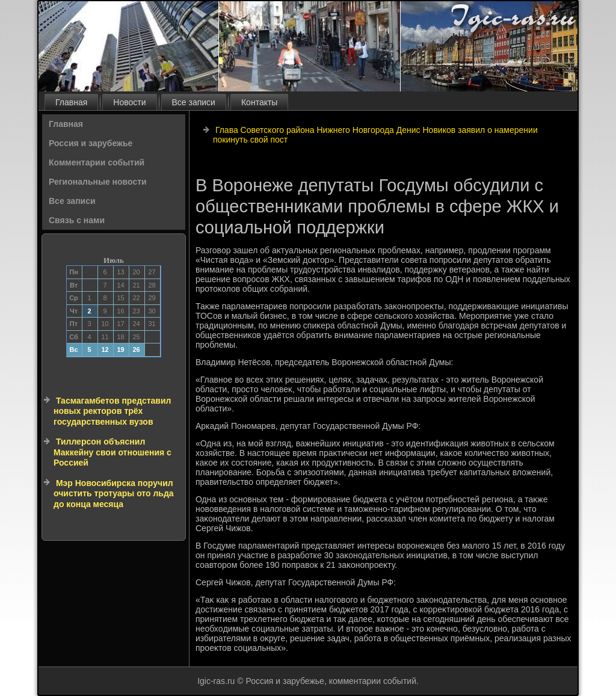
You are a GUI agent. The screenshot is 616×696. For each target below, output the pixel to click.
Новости (129, 102)
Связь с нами (77, 220)
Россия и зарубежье (91, 143)
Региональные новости (98, 182)
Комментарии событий (97, 162)
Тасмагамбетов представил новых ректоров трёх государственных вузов (112, 411)
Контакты (259, 102)
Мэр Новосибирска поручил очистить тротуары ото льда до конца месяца (114, 494)
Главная (71, 102)
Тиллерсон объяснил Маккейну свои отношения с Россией (112, 452)
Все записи (194, 102)
